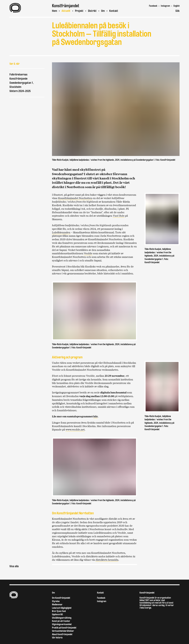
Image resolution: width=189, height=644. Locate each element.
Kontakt (114, 11)
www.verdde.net (75, 429)
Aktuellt (66, 11)
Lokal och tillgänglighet (62, 608)
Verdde (88, 253)
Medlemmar (57, 604)
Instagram (165, 6)
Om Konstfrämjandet (61, 598)
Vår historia (57, 638)
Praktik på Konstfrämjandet (64, 628)
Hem (54, 11)
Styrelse (56, 601)
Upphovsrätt (57, 614)
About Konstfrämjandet (62, 634)
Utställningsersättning (62, 618)
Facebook (153, 6)
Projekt (79, 11)
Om (103, 11)
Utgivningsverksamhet (62, 624)
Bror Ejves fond (59, 611)
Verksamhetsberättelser (63, 631)
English (177, 6)
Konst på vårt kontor (61, 621)
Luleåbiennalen (61, 232)
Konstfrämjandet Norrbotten (75, 198)
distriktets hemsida (107, 560)
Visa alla (14, 566)
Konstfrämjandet (147, 593)
